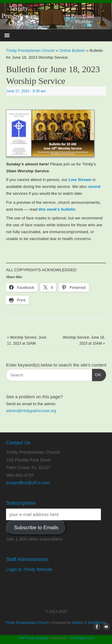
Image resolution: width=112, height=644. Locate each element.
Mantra (78, 623)
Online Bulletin (72, 50)
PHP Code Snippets (33, 638)
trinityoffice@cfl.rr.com (28, 483)
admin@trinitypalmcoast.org (31, 411)
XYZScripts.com (81, 638)
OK (97, 374)
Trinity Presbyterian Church (30, 50)
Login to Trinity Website (29, 569)
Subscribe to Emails (36, 528)
